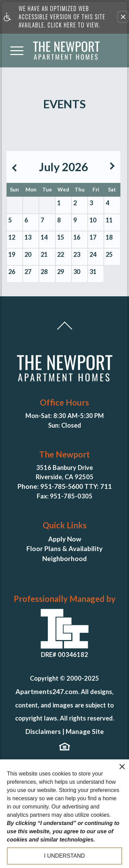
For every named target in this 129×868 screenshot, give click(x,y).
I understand (64, 856)
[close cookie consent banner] (122, 766)
